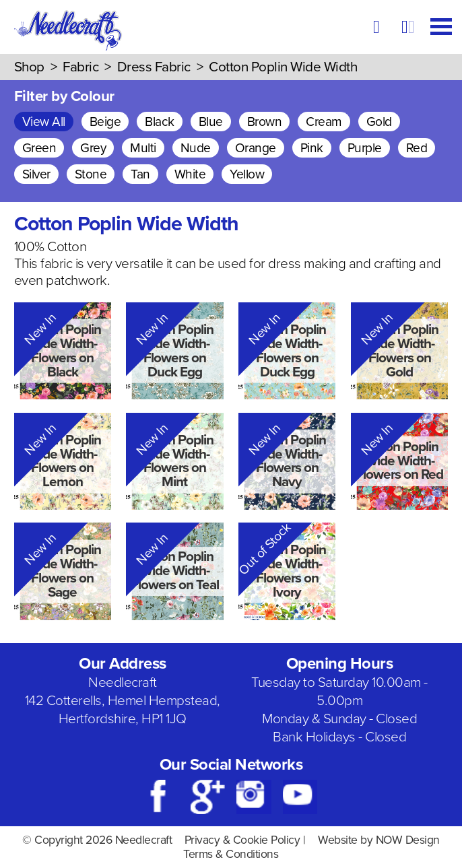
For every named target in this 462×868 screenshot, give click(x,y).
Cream (324, 122)
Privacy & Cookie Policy (242, 840)
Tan (140, 174)
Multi (143, 148)
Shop (29, 67)
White (190, 174)
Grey (93, 148)
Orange (256, 148)
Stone (91, 174)
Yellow (247, 174)
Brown (265, 122)
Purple (365, 148)
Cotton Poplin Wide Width (283, 67)
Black (160, 122)
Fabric (80, 67)
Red (417, 148)
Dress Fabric (154, 67)
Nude (196, 148)
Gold (379, 122)
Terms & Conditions (231, 854)
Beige (105, 122)
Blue (211, 122)
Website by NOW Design (379, 840)
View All (44, 122)
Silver (36, 174)
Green (39, 148)
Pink (312, 148)
